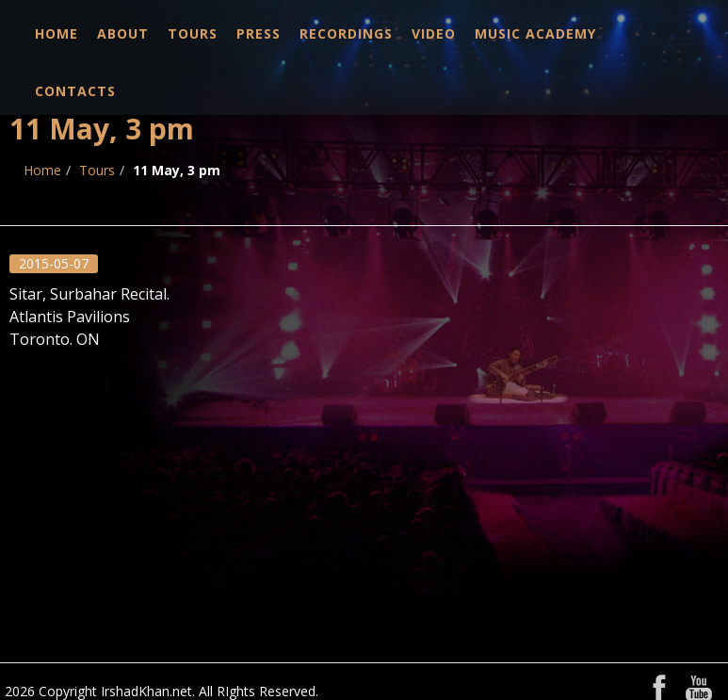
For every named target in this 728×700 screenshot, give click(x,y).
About (123, 33)
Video (434, 33)
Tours (193, 33)
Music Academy (535, 33)
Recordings (346, 33)
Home (57, 33)
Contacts (75, 91)
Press (259, 33)
